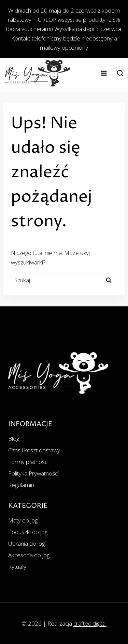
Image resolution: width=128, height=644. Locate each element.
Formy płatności (28, 462)
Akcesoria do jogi (29, 555)
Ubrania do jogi (27, 543)
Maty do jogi (23, 520)
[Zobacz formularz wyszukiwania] (120, 74)
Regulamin (21, 485)
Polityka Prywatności (33, 473)
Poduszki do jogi (28, 532)
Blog (14, 439)
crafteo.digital (90, 623)
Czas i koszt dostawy (34, 450)
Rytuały (17, 567)
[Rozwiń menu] (104, 73)
